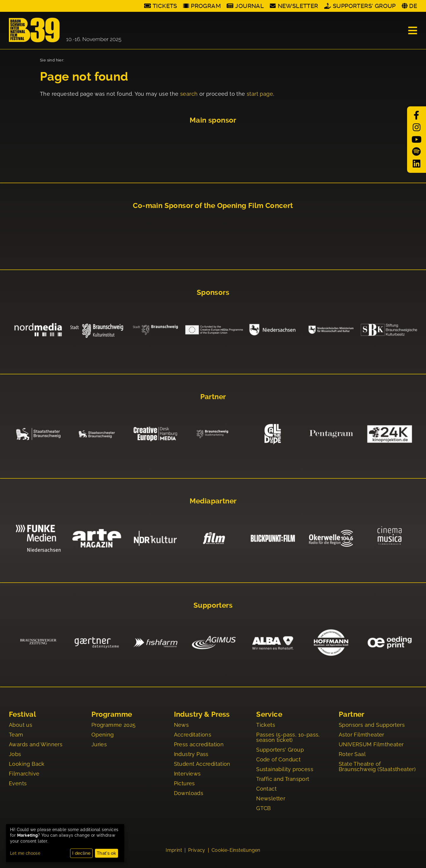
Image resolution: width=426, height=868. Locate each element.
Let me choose (25, 853)
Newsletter (298, 6)
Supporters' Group (364, 6)
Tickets (165, 6)
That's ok (106, 853)
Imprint (174, 851)
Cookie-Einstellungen (236, 851)
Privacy (197, 851)
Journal (250, 6)
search (189, 94)
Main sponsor (213, 120)
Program (206, 6)
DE (413, 6)
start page (260, 94)
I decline (82, 853)
